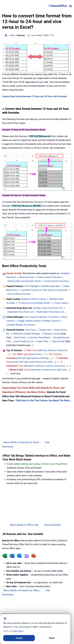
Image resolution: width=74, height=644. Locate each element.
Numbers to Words (34, 366)
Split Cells (62, 370)
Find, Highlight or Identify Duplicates (42, 286)
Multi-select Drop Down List (50, 312)
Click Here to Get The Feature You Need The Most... (44, 401)
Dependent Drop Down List (20, 312)
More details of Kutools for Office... (22, 590)
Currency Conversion (54, 366)
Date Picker (20, 338)
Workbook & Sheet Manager (27, 334)
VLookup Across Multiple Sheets (34, 303)
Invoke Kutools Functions (56, 281)
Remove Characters (58, 350)
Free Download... (53, 525)
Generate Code (27, 277)
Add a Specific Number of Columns (42, 317)
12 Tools (30, 350)
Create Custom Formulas (49, 277)
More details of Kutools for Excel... (22, 442)
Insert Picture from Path (41, 362)
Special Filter (58, 341)
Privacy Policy (17, 631)
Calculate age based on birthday (33, 358)
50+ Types (21, 354)
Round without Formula (19, 294)
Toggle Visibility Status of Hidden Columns (39, 321)
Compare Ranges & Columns (20, 325)
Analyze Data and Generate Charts (24, 281)
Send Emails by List (24, 341)
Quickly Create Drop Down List (48, 308)
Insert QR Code (20, 362)
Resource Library (52, 334)
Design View (45, 330)
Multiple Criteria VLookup (34, 299)
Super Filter (43, 341)
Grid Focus (31, 330)
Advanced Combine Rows (43, 370)
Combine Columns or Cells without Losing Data (44, 290)
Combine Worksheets (40, 338)
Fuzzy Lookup (61, 303)
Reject (52, 638)
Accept (19, 638)
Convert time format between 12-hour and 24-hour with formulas (35, 96)
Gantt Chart (36, 354)
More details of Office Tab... (25, 525)
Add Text (43, 350)
